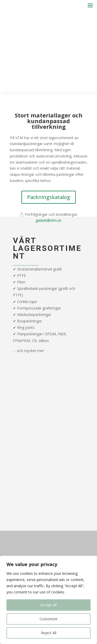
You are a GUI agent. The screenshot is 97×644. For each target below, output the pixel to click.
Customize (48, 619)
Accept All (48, 605)
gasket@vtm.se (48, 220)
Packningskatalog (49, 197)
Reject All (49, 633)
